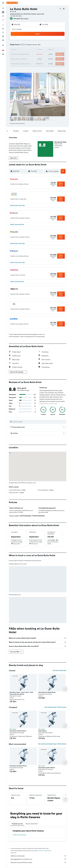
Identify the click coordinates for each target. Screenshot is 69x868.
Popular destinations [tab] (32, 824)
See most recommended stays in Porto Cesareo (52, 744)
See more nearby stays (60, 670)
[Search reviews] (39, 422)
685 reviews (25, 18)
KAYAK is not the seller (38, 856)
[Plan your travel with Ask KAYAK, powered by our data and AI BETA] (3, 25)
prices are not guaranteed (45, 851)
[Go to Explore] (3, 29)
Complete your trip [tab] (17, 824)
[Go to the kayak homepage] (12, 3)
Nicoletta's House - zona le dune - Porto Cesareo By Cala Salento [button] (21, 693)
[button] (3, 3)
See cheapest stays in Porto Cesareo (55, 707)
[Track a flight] (3, 33)
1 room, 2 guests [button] (17, 29)
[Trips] (3, 45)
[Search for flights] (3, 8)
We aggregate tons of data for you (38, 859)
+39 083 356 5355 (16, 16)
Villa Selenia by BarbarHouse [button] (47, 692)
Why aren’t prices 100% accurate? (38, 862)
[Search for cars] (3, 16)
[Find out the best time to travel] (3, 36)
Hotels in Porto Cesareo (20, 835)
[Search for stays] (3, 12)
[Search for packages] (3, 20)
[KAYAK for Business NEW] (3, 40)
